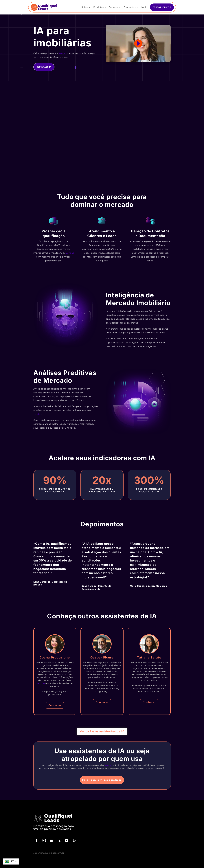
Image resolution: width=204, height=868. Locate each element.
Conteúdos (129, 7)
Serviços (114, 7)
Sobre (85, 7)
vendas (63, 53)
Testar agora (44, 67)
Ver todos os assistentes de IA (102, 731)
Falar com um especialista (102, 780)
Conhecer (55, 705)
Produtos (98, 7)
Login (144, 7)
